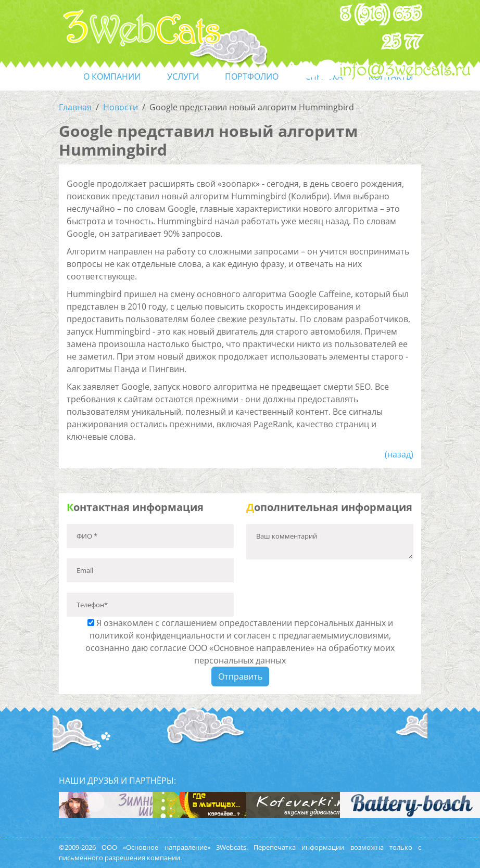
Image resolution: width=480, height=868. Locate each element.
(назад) (399, 454)
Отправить (240, 676)
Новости (121, 107)
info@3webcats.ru (405, 70)
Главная (75, 107)
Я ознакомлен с (240, 642)
